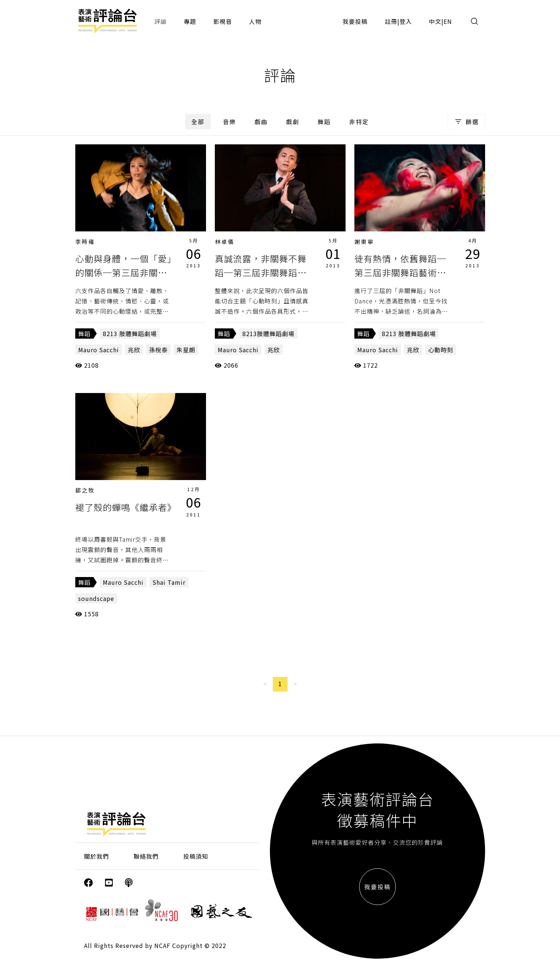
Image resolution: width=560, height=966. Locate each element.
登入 (406, 21)
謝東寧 (364, 241)
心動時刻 (441, 350)
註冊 (391, 21)
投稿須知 (196, 856)
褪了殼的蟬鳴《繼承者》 (126, 507)
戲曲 (261, 122)
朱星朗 (186, 350)
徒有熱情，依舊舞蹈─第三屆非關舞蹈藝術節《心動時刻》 (400, 273)
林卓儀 (225, 241)
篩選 (466, 122)
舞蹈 (324, 122)
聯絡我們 (146, 856)
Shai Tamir (169, 582)
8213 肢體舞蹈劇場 (130, 334)
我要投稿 (355, 21)
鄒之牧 (85, 490)
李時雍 (85, 241)
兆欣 (134, 350)
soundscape (96, 598)
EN (448, 21)
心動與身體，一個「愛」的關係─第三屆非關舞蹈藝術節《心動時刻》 (124, 273)
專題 (190, 21)
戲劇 (293, 122)
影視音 (223, 21)
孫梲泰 (158, 350)
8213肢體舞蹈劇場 (268, 334)
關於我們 (97, 856)
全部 (198, 122)
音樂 (230, 122)
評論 (160, 21)
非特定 (359, 122)
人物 (255, 21)
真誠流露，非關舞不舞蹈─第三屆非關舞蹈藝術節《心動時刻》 (261, 273)
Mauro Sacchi (99, 350)
